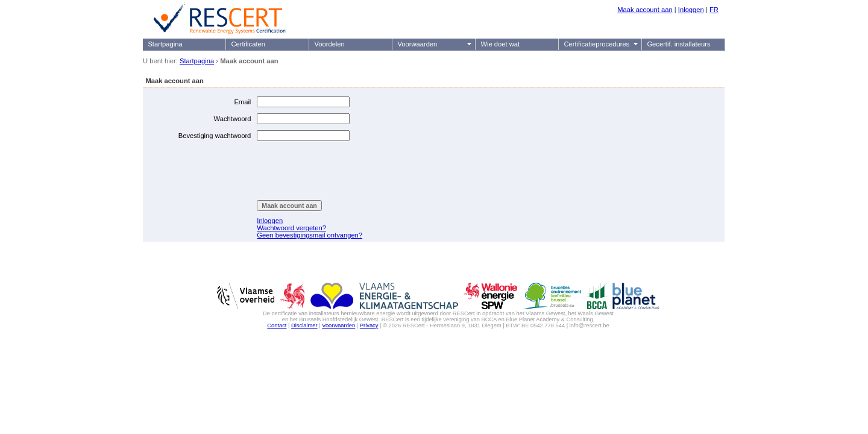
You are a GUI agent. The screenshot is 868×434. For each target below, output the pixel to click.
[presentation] (348, 171)
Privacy (369, 325)
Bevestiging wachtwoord (215, 136)
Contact (277, 325)
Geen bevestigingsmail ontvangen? (310, 235)
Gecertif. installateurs (678, 44)
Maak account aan (645, 10)
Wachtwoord (233, 119)
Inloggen (691, 10)
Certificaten (248, 44)
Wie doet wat (500, 44)
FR (714, 10)
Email (242, 102)
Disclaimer (304, 325)
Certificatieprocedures (596, 44)
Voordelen (329, 44)
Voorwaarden (417, 44)
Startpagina (165, 44)
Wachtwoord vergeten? (291, 228)
